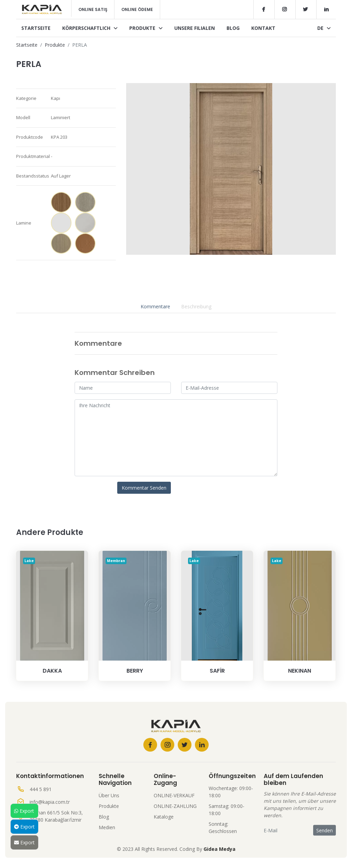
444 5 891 (41, 789)
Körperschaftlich (90, 28)
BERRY (135, 671)
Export (24, 811)
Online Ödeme (137, 9)
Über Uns (109, 795)
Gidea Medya (219, 849)
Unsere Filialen (195, 28)
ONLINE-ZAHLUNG (175, 806)
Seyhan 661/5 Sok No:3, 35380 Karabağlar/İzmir (56, 816)
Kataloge (164, 817)
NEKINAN (300, 671)
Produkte (146, 28)
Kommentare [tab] (155, 306)
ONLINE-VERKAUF (174, 795)
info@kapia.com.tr (50, 802)
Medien (107, 827)
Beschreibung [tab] (196, 306)
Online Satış (93, 9)
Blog (233, 28)
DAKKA (52, 671)
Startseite (36, 28)
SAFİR (217, 671)
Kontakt (263, 28)
